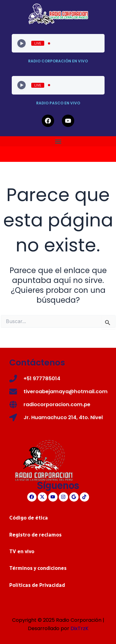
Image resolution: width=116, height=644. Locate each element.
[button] (58, 141)
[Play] (21, 43)
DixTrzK (79, 628)
